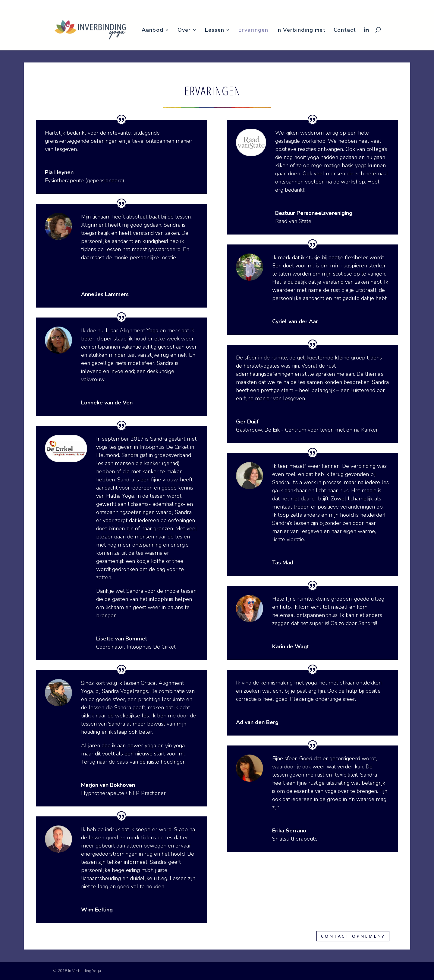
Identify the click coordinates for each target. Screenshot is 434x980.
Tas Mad (283, 563)
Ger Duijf (247, 422)
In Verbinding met (383, 5)
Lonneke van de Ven (107, 403)
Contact (410, 5)
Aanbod (283, 5)
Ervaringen (353, 5)
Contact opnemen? (353, 936)
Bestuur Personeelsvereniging (314, 213)
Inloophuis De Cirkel (151, 647)
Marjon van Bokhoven (108, 785)
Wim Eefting (97, 910)
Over (305, 5)
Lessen (327, 5)
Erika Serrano (289, 831)
